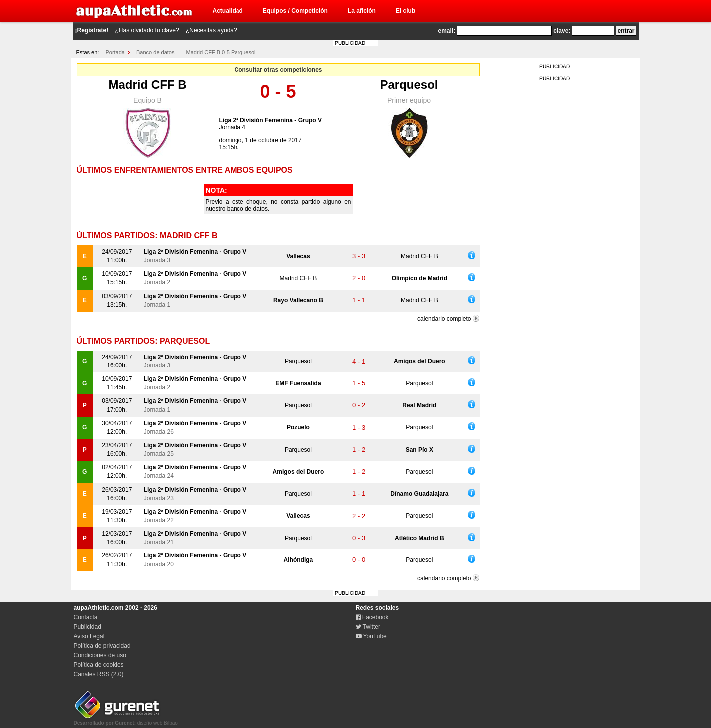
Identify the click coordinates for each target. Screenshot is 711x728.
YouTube (371, 636)
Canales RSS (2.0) (99, 674)
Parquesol (409, 85)
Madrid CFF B (148, 85)
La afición (362, 11)
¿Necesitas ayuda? (211, 30)
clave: (562, 31)
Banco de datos (155, 52)
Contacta (86, 617)
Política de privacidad (102, 646)
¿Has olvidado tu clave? (147, 30)
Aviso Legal (89, 636)
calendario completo (444, 319)
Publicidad (88, 627)
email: (447, 31)
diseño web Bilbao (126, 720)
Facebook (372, 617)
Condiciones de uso (100, 655)
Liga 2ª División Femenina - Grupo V (270, 120)
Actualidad (228, 11)
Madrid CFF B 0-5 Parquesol (221, 52)
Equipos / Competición (295, 11)
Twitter (368, 627)
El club (405, 11)
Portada (115, 52)
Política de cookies (99, 665)
